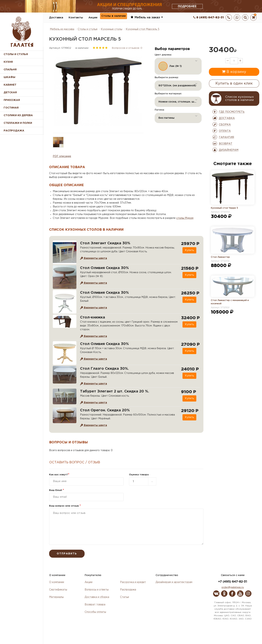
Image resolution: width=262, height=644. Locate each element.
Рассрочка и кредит (133, 582)
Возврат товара (95, 605)
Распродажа (128, 590)
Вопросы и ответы (97, 590)
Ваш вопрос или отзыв (65, 506)
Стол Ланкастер (220, 257)
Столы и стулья (16, 54)
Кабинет (10, 85)
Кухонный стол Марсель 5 (143, 29)
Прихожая (12, 100)
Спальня (10, 70)
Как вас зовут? (59, 475)
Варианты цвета (94, 258)
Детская (10, 93)
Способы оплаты (95, 612)
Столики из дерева (18, 115)
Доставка (56, 18)
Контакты (76, 18)
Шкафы (9, 77)
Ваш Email (57, 490)
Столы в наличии (114, 17)
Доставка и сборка (97, 597)
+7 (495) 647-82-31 (233, 582)
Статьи (125, 597)
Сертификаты (58, 590)
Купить (188, 250)
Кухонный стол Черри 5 (224, 208)
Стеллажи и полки (18, 123)
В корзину (234, 72)
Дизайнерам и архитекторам (174, 582)
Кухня (8, 62)
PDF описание (62, 156)
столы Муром (185, 218)
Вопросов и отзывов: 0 (127, 48)
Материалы (56, 597)
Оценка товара (139, 475)
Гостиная (11, 108)
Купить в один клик (234, 83)
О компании (57, 582)
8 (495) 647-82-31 (209, 18)
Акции (93, 18)
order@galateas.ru (233, 587)
